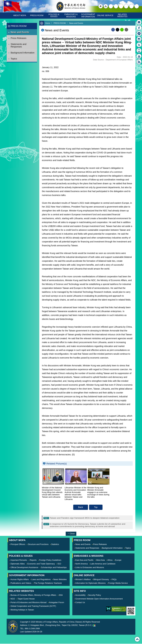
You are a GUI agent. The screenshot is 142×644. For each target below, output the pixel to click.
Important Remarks (19, 560)
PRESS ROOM (37, 15)
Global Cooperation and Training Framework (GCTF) (33, 606)
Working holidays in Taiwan (22, 610)
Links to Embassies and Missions (90, 568)
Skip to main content (1, 1)
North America (81, 564)
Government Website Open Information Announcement (99, 599)
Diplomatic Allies (18, 564)
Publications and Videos (21, 583)
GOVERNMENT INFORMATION (88, 16)
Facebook (113, 30)
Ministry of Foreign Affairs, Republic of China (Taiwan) (71, 6)
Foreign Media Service (118, 583)
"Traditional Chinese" (111, 6)
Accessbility (80, 595)
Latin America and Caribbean (103, 564)
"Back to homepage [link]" (101, 6)
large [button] (116, 6)
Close (72, 534)
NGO (13, 599)
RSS (139, 62)
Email (126, 30)
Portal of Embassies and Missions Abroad (29, 603)
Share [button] (131, 6)
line (122, 30)
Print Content (131, 30)
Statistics (55, 545)
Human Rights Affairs (20, 580)
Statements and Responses (19, 45)
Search (137, 6)
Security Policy (95, 595)
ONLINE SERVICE (105, 15)
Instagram (139, 39)
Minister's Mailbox (139, 22)
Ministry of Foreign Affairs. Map (94, 626)
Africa (110, 560)
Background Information (23, 53)
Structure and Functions (38, 545)
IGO (59, 564)
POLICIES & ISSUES (54, 15)
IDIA (61, 595)
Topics (14, 59)
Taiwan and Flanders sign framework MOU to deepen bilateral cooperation (85, 518)
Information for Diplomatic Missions (90, 583)
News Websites (60, 580)
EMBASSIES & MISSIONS (71, 16)
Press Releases (19, 38)
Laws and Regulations (41, 580)
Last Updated (26, 632)
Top (96, 507)
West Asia (101, 560)
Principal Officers (18, 545)
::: (8, 24)
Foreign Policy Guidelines (50, 560)
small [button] (126, 6)
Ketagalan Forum (57, 603)
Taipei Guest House (26, 599)
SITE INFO (80, 591)
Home (48, 23)
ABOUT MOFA (20, 15)
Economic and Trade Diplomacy (41, 564)
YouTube (139, 56)
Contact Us (80, 603)
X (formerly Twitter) (117, 30)
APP (139, 50)
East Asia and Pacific (84, 560)
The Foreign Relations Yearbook (48, 583)
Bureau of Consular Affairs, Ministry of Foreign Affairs (33, 595)
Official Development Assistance (24, 568)
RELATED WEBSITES (122, 15)
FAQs (114, 580)
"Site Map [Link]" (106, 6)
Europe (118, 560)
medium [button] (121, 6)
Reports (33, 560)
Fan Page (139, 28)
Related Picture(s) (57, 464)
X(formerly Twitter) (139, 45)
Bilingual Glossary (101, 580)
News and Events (20, 32)
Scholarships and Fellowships (54, 568)
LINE (139, 33)
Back (81, 507)
